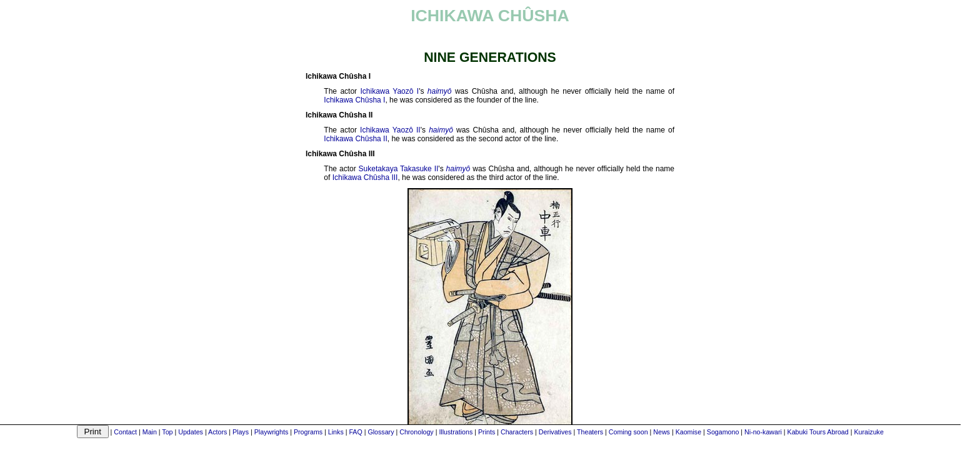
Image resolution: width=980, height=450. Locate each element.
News (662, 432)
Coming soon (628, 432)
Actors (217, 432)
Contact (125, 432)
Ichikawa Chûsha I (354, 100)
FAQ (355, 432)
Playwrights (271, 432)
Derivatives (555, 432)
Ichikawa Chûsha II (355, 139)
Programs (308, 432)
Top (167, 432)
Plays (241, 432)
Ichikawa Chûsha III (365, 177)
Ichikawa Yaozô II (390, 130)
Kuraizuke (868, 432)
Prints (487, 432)
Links (336, 432)
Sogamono (723, 432)
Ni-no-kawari (763, 432)
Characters (517, 432)
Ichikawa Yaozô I (389, 91)
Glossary (381, 432)
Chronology (417, 432)
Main (150, 432)
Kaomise (688, 432)
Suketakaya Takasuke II (399, 169)
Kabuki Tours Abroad (818, 432)
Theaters (590, 432)
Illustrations (456, 432)
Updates (191, 432)
